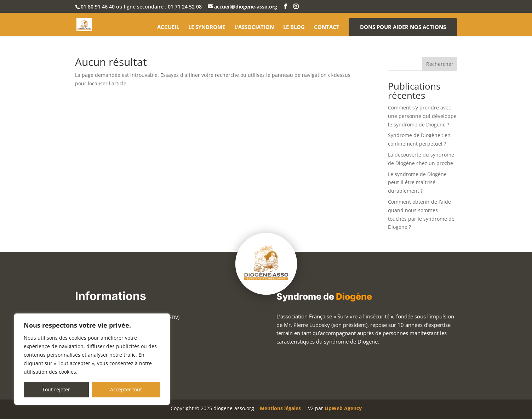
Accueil (168, 27)
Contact (327, 27)
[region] (92, 359)
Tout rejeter (56, 389)
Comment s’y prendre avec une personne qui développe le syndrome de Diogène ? (422, 116)
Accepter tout (126, 389)
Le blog (294, 27)
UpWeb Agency (343, 408)
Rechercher (440, 64)
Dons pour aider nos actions (403, 27)
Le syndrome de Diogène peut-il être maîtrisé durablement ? (417, 183)
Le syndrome (207, 27)
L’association (254, 27)
